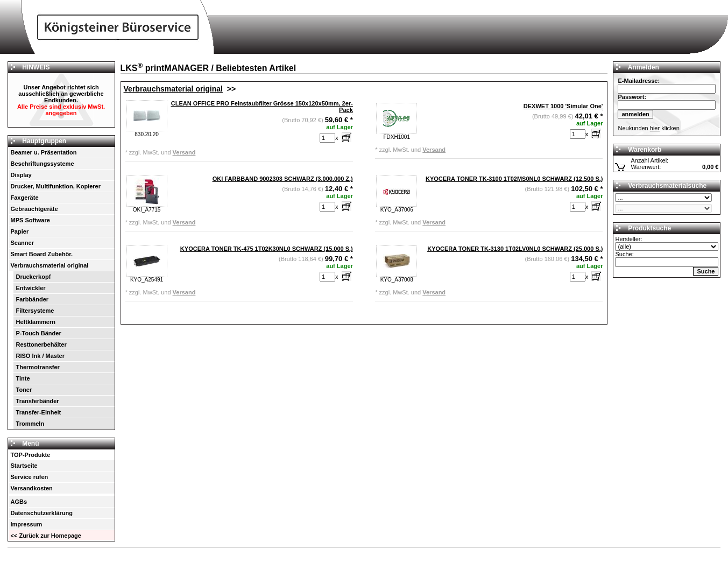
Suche (706, 271)
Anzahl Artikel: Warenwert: (651, 164)
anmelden (635, 114)
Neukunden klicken (648, 128)
